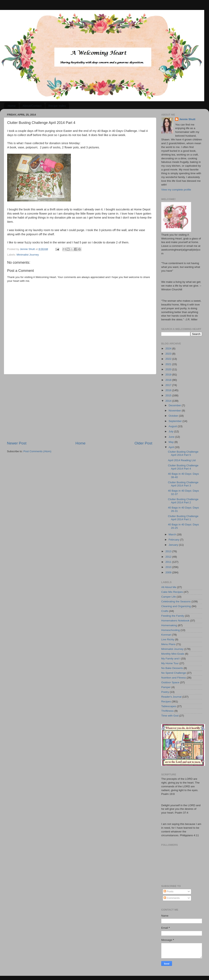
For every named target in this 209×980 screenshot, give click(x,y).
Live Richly (168, 639)
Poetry (165, 692)
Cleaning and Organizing (176, 606)
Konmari (166, 635)
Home (12, 106)
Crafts (165, 611)
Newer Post (17, 443)
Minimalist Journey (28, 255)
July (171, 431)
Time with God (170, 716)
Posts (169, 891)
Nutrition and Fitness (174, 678)
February (174, 540)
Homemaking (169, 625)
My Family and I (171, 659)
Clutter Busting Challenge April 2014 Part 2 (183, 501)
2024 (169, 349)
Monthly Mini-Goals (173, 654)
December (175, 405)
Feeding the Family (173, 616)
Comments (172, 898)
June (172, 437)
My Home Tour (170, 663)
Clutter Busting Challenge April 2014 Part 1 (183, 518)
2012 (169, 557)
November (175, 411)
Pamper (166, 687)
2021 (169, 364)
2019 (169, 375)
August (173, 426)
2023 (169, 354)
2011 (169, 562)
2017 (169, 385)
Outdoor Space (170, 682)
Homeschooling (170, 630)
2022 (169, 359)
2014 (169, 401)
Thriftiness (167, 711)
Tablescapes (169, 706)
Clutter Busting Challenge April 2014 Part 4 (183, 467)
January (174, 545)
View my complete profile (176, 190)
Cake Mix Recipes (172, 592)
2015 (169, 395)
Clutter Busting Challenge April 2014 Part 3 (183, 484)
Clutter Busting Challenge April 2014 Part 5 (183, 453)
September (176, 421)
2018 (169, 380)
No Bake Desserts (172, 668)
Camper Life (169, 597)
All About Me (169, 587)
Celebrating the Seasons (176, 601)
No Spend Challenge (174, 673)
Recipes (166, 701)
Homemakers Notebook (175, 621)
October (174, 416)
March (173, 534)
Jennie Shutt (187, 119)
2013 (169, 551)
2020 (169, 369)
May (171, 442)
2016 (169, 390)
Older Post (143, 443)
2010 (169, 567)
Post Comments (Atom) (37, 451)
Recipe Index (57, 106)
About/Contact (32, 106)
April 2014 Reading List (182, 460)
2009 (169, 572)
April (172, 447)
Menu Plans (168, 644)
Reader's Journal (171, 697)
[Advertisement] (80, 407)
